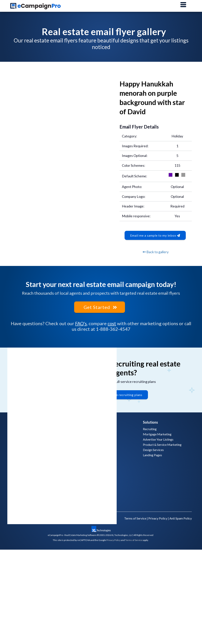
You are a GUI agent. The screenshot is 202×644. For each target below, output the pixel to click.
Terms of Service (135, 518)
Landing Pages (152, 455)
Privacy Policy (158, 518)
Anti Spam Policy (181, 518)
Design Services (153, 450)
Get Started (100, 307)
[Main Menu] (183, 5)
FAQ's (81, 323)
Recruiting (150, 429)
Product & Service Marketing (162, 445)
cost (112, 323)
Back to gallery (156, 252)
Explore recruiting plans (124, 395)
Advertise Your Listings (158, 439)
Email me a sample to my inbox (155, 235)
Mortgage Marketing (157, 434)
